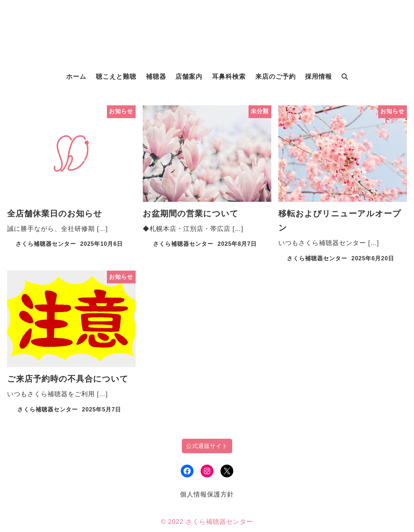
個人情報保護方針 (207, 494)
